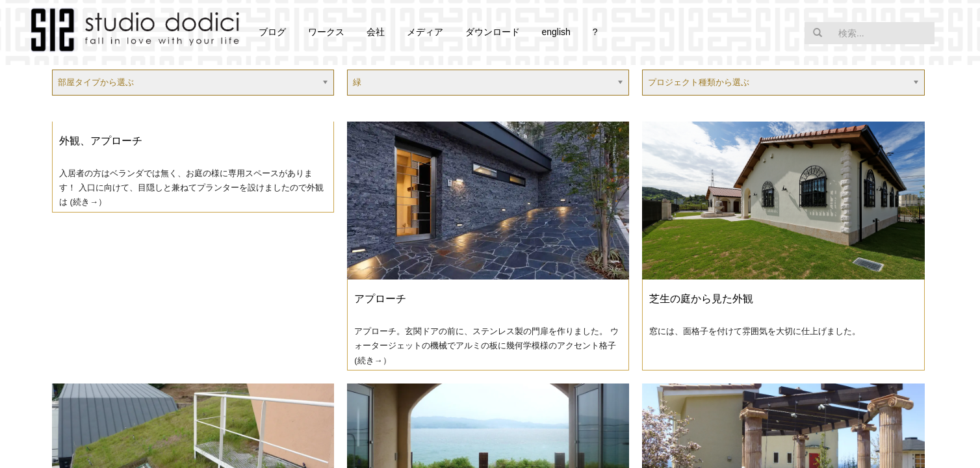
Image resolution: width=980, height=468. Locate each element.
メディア (425, 32)
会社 (376, 32)
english (556, 32)
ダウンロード (493, 32)
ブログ (272, 32)
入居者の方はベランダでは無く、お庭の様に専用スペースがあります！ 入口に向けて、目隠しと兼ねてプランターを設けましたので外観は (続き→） (191, 188)
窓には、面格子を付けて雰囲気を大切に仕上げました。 (755, 331)
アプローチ (380, 299)
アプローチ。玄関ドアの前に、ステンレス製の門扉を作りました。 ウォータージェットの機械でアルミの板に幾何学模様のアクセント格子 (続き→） (486, 345)
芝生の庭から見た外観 (701, 299)
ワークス (326, 32)
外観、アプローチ (101, 141)
